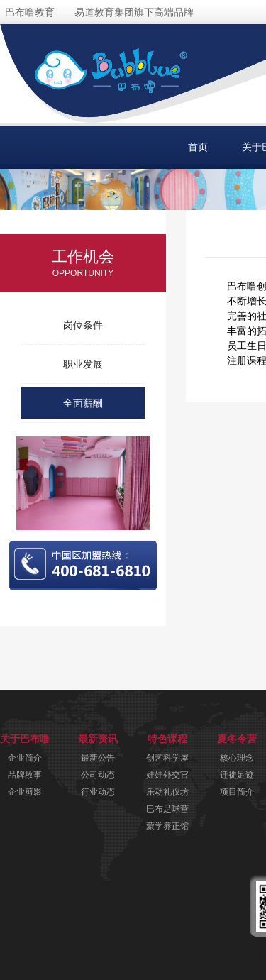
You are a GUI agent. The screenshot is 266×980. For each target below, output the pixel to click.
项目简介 (237, 792)
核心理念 (237, 758)
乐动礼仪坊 (167, 792)
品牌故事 (25, 775)
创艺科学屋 (167, 758)
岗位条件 (83, 325)
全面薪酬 (83, 403)
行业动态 (98, 792)
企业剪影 (25, 792)
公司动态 (98, 775)
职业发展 (83, 364)
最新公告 (98, 758)
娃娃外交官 (167, 775)
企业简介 (25, 758)
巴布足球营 (167, 809)
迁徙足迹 (237, 775)
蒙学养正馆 (167, 826)
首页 (198, 147)
